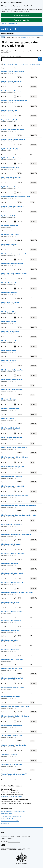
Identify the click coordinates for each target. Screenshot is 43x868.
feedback (24, 37)
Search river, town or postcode (11, 56)
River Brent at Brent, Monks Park (12, 264)
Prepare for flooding (7, 814)
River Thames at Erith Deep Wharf (12, 659)
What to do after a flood (8, 818)
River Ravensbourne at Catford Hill (13, 486)
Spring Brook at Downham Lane (12, 735)
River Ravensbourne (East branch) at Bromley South (18, 515)
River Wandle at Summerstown (12, 726)
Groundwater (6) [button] (35, 64)
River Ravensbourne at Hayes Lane (13, 467)
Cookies (18, 836)
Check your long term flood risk (10, 821)
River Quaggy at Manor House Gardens (14, 447)
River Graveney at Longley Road (12, 380)
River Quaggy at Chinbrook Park (12, 438)
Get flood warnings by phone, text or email (13, 811)
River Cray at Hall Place (9, 312)
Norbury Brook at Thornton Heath (12, 206)
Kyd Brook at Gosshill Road (10, 168)
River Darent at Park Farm (10, 341)
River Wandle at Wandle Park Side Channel (15, 716)
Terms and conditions (7, 838)
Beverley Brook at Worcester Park (13, 72)
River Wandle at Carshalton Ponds (13, 688)
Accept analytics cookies (22, 15)
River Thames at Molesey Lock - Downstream (16, 534)
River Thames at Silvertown (10, 650)
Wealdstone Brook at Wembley (12, 764)
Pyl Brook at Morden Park (10, 226)
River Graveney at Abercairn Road (12, 370)
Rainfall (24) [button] (24, 64)
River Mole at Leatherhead (10, 409)
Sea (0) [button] (17, 64)
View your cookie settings (9, 23)
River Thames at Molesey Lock (11, 544)
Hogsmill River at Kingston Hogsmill (13, 139)
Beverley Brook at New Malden (12, 91)
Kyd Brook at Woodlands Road (11, 177)
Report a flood (5, 823)
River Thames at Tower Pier (10, 630)
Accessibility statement (8, 836)
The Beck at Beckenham (9, 755)
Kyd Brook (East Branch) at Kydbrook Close (16, 197)
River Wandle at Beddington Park (12, 678)
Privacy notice (26, 836)
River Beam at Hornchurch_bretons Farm (15, 254)
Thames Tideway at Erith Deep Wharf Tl (14, 774)
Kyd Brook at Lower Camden (11, 187)
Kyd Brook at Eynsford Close (11, 149)
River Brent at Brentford (9, 293)
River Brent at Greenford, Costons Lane (14, 273)
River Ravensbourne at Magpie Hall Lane (15, 457)
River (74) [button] (11, 64)
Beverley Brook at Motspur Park (12, 81)
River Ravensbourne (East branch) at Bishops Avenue (19, 505)
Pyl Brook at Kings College (10, 235)
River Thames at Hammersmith (12, 612)
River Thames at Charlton (10, 640)
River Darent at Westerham (10, 331)
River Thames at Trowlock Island (12, 573)
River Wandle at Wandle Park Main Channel (15, 706)
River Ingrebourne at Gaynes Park (12, 389)
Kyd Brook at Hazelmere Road (11, 158)
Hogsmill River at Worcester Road (12, 130)
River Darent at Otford (9, 351)
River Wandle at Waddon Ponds (12, 668)
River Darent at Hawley (9, 360)
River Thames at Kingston (10, 563)
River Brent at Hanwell (9, 283)
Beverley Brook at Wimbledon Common (14, 101)
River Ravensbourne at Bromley (12, 476)
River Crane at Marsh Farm (10, 302)
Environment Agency (14, 842)
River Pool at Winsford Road (10, 428)
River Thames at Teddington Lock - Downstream (17, 592)
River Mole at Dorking (8, 399)
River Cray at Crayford (9, 322)
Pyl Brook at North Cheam (10, 216)
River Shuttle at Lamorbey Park (12, 525)
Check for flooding (7, 34)
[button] (4, 64)
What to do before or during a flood (11, 816)
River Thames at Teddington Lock (12, 583)
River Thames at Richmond (10, 602)
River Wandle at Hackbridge (11, 697)
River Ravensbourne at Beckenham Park (15, 496)
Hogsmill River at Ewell (9, 120)
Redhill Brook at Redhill (9, 244)
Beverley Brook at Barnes (10, 110)
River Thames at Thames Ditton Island (14, 554)
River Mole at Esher (8, 418)
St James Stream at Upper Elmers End (14, 745)
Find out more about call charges (12, 796)
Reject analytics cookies (21, 20)
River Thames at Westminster (11, 621)
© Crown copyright (22, 864)
